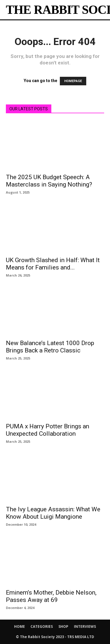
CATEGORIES (42, 626)
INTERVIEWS (85, 626)
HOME (20, 626)
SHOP (63, 626)
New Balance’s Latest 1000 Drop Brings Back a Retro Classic (50, 347)
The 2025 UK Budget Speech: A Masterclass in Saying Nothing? (49, 181)
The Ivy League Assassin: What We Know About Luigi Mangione (53, 513)
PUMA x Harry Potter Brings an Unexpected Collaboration (48, 430)
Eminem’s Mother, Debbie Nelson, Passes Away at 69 (51, 596)
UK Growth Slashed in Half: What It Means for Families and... (53, 264)
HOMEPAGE (73, 81)
